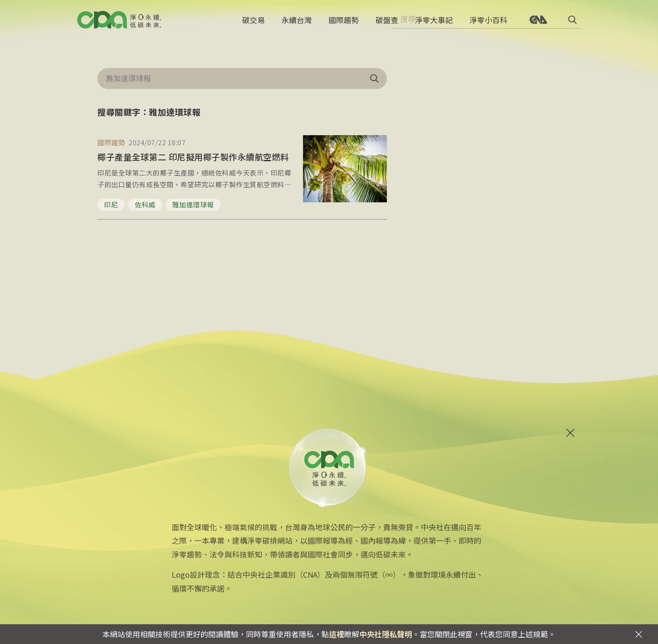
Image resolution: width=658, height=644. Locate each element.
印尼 (111, 204)
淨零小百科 (488, 23)
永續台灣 (297, 23)
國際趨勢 (344, 23)
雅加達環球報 (193, 204)
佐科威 (145, 204)
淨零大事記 (434, 23)
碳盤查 (387, 23)
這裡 (337, 634)
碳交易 (253, 23)
